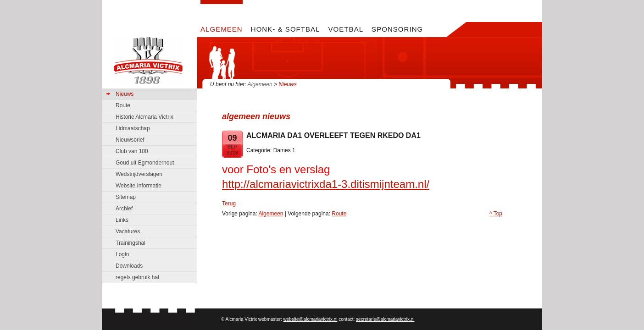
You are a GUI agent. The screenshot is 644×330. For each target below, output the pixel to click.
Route (339, 214)
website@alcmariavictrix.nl (311, 319)
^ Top (496, 214)
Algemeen (260, 84)
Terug (229, 203)
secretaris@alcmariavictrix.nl (385, 319)
